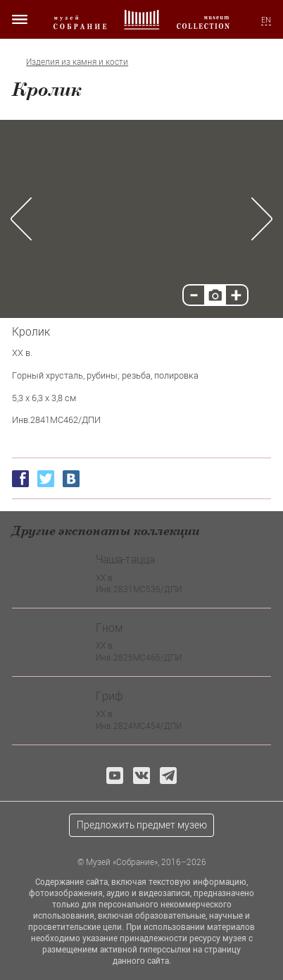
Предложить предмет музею (142, 825)
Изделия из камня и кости (77, 62)
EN (266, 20)
